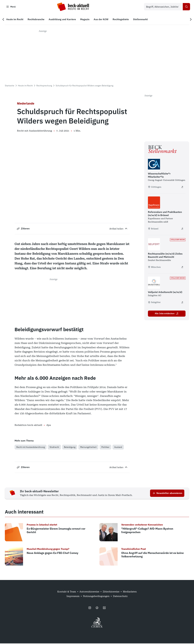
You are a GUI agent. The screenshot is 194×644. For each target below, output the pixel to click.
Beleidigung (70, 448)
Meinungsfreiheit (88, 448)
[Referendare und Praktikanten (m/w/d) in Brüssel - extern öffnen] (182, 229)
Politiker (105, 448)
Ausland (118, 448)
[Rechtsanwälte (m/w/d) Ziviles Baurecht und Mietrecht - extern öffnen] (182, 268)
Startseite (10, 86)
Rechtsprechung (44, 86)
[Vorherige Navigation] (4, 20)
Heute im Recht (25, 86)
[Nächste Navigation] (190, 20)
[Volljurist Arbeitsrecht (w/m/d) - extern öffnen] (182, 303)
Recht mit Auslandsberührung (31, 448)
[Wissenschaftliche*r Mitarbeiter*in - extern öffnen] (182, 187)
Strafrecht (54, 448)
